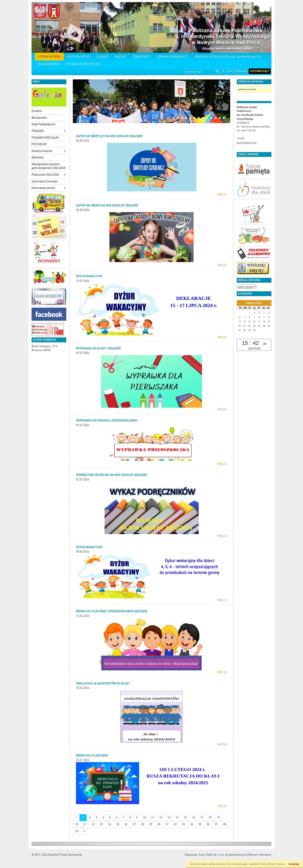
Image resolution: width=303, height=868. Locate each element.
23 (101, 824)
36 (208, 824)
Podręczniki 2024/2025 (45, 175)
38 (225, 824)
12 (215, 118)
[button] (64, 131)
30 (159, 824)
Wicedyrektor (39, 118)
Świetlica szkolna (42, 151)
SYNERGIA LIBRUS (78, 57)
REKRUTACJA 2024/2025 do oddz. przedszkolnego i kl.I (228, 57)
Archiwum (241, 71)
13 (220, 118)
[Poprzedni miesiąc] (238, 303)
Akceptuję (294, 864)
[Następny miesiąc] (269, 303)
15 (185, 817)
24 (110, 824)
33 (183, 824)
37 (216, 824)
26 (126, 824)
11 (211, 118)
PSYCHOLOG (39, 144)
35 (200, 824)
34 (192, 824)
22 (93, 824)
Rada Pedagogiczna (43, 124)
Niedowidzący (260, 71)
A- (224, 71)
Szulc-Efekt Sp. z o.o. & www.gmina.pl (222, 855)
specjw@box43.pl (247, 143)
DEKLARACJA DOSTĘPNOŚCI (83, 64)
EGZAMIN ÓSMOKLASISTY (173, 57)
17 (202, 817)
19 (218, 817)
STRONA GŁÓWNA (49, 57)
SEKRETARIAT (142, 57)
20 (77, 824)
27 (134, 824)
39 (77, 831)
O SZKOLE (102, 57)
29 (151, 824)
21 (85, 824)
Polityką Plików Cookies (272, 864)
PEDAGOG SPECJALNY (45, 138)
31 (167, 824)
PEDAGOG (38, 131)
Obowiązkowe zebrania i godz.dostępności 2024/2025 (49, 166)
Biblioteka (38, 157)
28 (142, 824)
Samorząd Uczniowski (45, 181)
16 (194, 817)
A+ (230, 71)
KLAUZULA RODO (49, 64)
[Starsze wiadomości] (84, 831)
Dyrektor (37, 111)
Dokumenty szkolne (43, 188)
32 (175, 824)
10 (207, 118)
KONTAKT (121, 57)
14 (224, 118)
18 (210, 817)
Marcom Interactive (260, 855)
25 (118, 824)
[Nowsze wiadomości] (76, 818)
